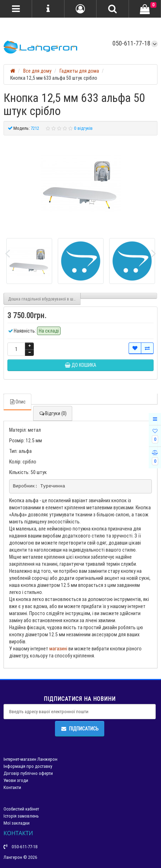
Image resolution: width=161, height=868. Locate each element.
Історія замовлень (21, 816)
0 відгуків (83, 128)
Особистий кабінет (21, 809)
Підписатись (80, 729)
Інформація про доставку (28, 766)
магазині (58, 649)
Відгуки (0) (53, 413)
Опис (17, 402)
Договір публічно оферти (28, 773)
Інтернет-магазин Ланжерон (30, 759)
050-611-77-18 (131, 43)
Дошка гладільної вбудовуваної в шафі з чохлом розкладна (44, 299)
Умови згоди (16, 780)
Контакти (12, 787)
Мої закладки (17, 823)
